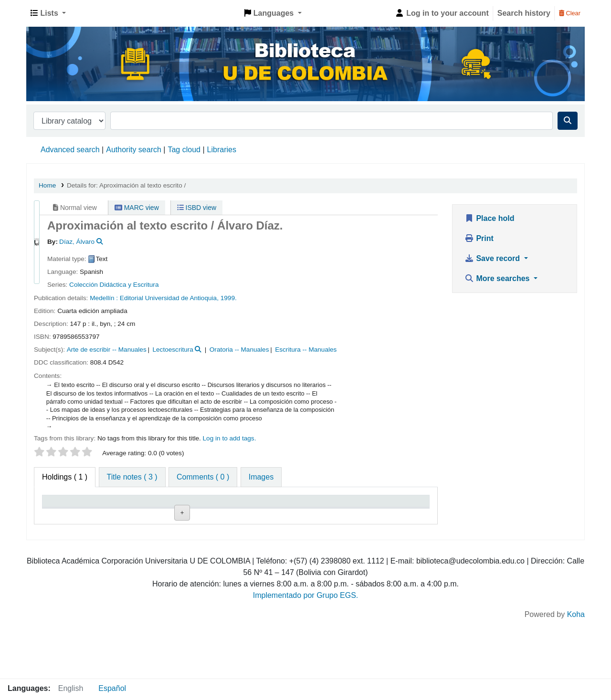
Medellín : (105, 298)
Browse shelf (236, 546)
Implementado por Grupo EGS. (306, 653)
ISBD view (197, 208)
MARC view (137, 208)
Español (112, 688)
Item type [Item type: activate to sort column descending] (63, 515)
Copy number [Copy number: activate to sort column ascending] (282, 510)
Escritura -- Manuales (306, 350)
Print (479, 238)
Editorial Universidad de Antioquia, (170, 298)
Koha (576, 673)
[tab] (132, 477)
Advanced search (70, 150)
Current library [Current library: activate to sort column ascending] (116, 510)
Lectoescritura (173, 350)
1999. (229, 298)
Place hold (489, 218)
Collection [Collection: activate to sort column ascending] (176, 515)
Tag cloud (184, 150)
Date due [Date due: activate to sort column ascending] (395, 515)
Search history (524, 13)
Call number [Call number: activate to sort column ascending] (234, 515)
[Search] (568, 121)
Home (47, 185)
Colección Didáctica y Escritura (114, 285)
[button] (48, 13)
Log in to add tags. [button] (230, 438)
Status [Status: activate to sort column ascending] (335, 515)
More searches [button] (498, 278)
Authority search (134, 150)
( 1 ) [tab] (65, 477)
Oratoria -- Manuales (239, 350)
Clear (570, 13)
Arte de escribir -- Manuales (107, 350)
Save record (493, 258)
